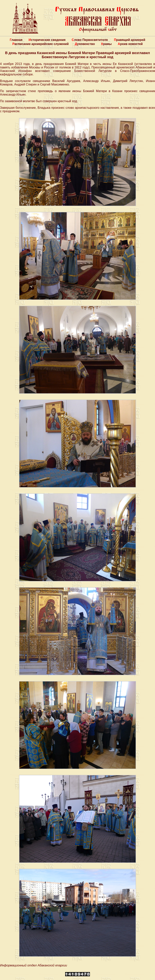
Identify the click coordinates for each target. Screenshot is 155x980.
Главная (16, 40)
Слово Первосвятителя (90, 40)
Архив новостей (130, 44)
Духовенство (85, 44)
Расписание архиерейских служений (41, 44)
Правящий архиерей (130, 40)
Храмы (106, 44)
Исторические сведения (47, 40)
